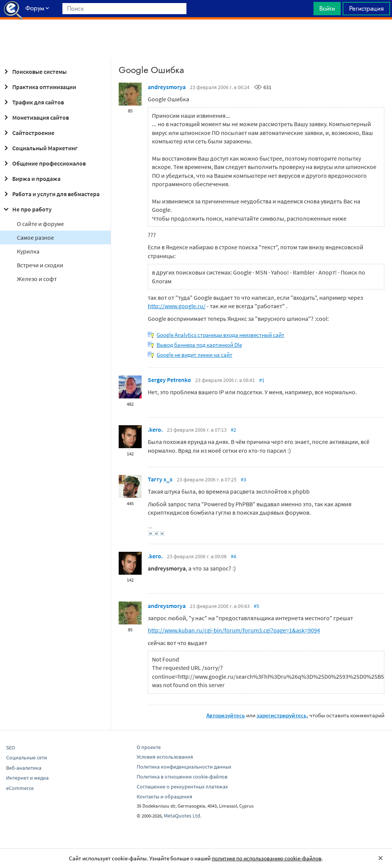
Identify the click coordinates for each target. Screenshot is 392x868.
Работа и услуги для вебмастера (51, 194)
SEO (11, 748)
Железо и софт (37, 279)
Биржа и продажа (31, 179)
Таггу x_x (160, 479)
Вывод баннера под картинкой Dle (199, 345)
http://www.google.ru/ (177, 306)
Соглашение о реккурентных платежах (182, 787)
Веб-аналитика (24, 768)
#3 (243, 480)
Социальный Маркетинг (40, 148)
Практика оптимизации (39, 87)
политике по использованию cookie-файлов (267, 858)
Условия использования (165, 757)
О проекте (149, 747)
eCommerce (20, 788)
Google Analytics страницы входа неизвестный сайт (220, 335)
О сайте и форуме (40, 224)
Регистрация (366, 8)
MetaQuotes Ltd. (183, 816)
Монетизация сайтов (35, 117)
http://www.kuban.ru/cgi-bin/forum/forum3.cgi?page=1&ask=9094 (234, 630)
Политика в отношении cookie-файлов (182, 777)
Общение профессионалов (44, 163)
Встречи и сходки (40, 265)
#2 (234, 430)
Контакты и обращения (164, 796)
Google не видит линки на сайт (194, 355)
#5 (256, 606)
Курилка (28, 251)
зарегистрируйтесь (282, 715)
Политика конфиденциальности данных (184, 767)
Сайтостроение (28, 133)
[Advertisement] (196, 39)
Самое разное (35, 237)
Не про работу (27, 209)
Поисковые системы (34, 72)
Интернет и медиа (27, 778)
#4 (234, 556)
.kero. (155, 429)
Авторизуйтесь (226, 715)
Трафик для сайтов (33, 102)
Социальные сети (27, 757)
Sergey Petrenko (169, 380)
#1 (262, 380)
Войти (327, 8)
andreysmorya (167, 87)
